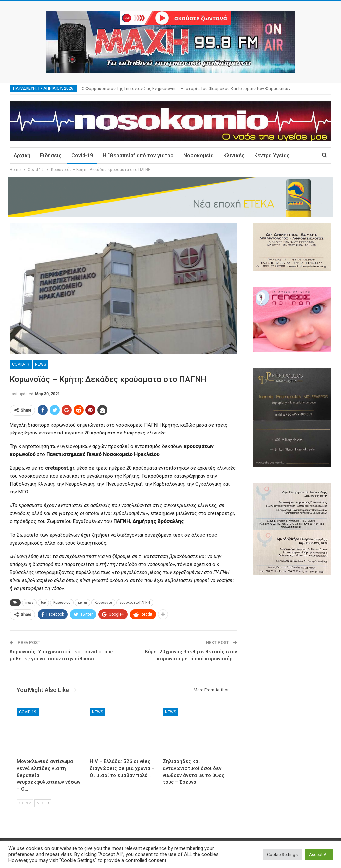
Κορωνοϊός (62, 602)
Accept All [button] (319, 855)
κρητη (83, 602)
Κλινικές (234, 156)
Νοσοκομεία (199, 156)
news (29, 602)
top (43, 602)
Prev (25, 803)
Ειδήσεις (51, 156)
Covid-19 (82, 156)
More (261, 156)
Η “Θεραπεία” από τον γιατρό (138, 156)
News (41, 364)
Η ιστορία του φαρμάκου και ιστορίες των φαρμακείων (235, 89)
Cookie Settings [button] (282, 855)
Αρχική (22, 156)
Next (43, 803)
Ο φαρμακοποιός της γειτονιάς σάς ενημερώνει (129, 89)
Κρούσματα (103, 602)
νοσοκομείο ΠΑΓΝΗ (135, 602)
